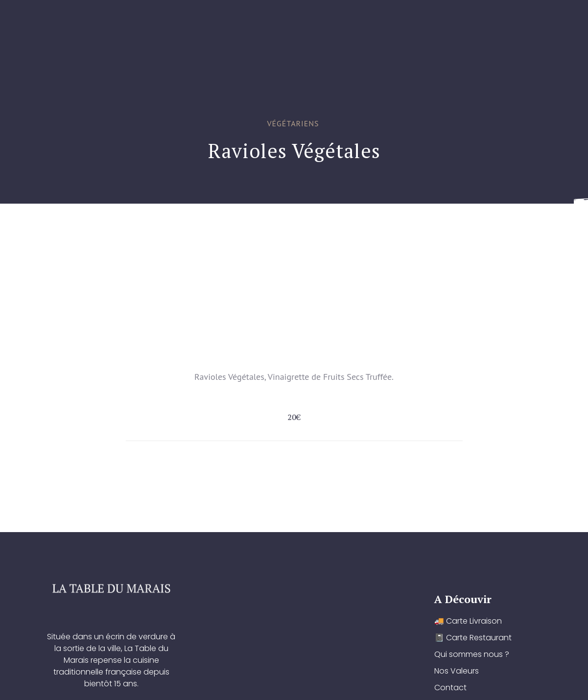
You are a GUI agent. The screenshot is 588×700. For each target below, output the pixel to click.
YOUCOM (309, 684)
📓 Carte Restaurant (234, 228)
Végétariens (293, 123)
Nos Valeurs (410, 228)
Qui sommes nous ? (330, 228)
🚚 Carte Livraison (138, 228)
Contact (470, 228)
